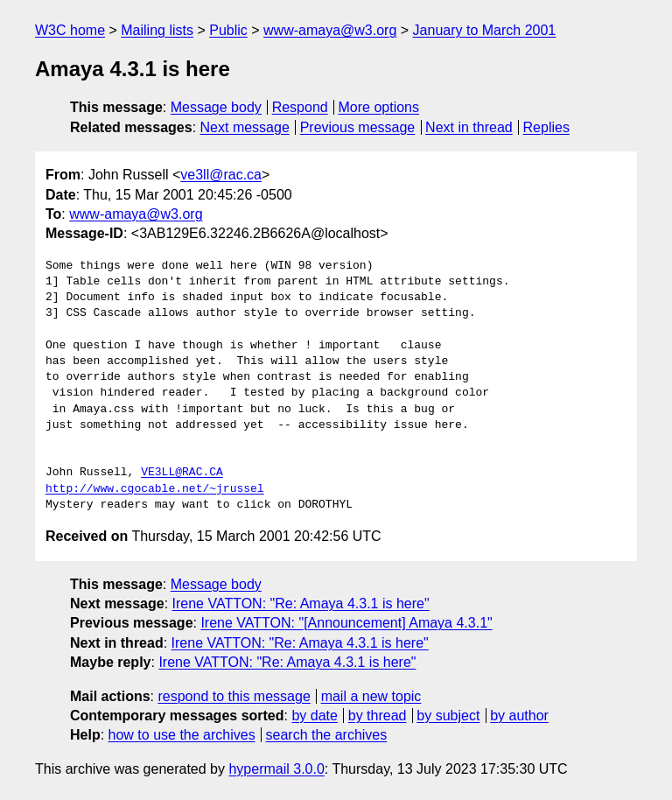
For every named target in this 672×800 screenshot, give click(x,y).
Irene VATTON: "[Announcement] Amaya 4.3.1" (346, 623)
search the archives (327, 735)
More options (379, 107)
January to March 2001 (485, 30)
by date (314, 716)
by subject (448, 716)
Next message (245, 127)
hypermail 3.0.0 (276, 769)
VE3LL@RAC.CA (182, 473)
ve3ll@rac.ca (221, 175)
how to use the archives (182, 735)
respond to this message (234, 696)
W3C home (70, 30)
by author (519, 716)
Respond (300, 107)
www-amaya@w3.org (330, 30)
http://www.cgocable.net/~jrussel (155, 489)
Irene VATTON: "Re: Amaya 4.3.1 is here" (301, 604)
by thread (378, 716)
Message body (216, 107)
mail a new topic (371, 696)
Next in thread (469, 127)
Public (228, 30)
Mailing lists (157, 30)
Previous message (358, 127)
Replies (546, 127)
